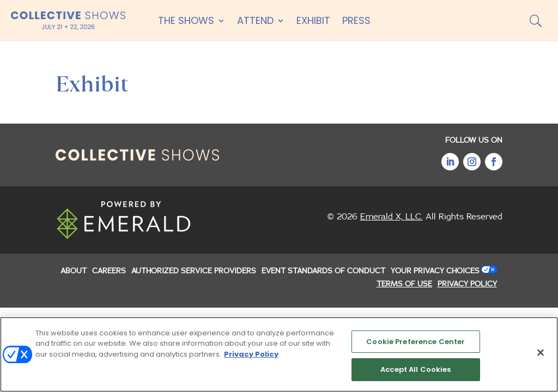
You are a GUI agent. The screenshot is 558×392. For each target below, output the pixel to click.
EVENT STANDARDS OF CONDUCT (323, 271)
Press (356, 20)
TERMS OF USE (404, 284)
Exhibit (313, 20)
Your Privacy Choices (435, 271)
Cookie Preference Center (416, 343)
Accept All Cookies (416, 371)
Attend (255, 20)
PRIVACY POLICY (467, 284)
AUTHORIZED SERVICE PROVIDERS (194, 271)
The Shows (186, 20)
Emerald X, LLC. (392, 217)
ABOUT (74, 271)
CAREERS (109, 271)
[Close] (541, 354)
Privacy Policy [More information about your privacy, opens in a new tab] (251, 355)
